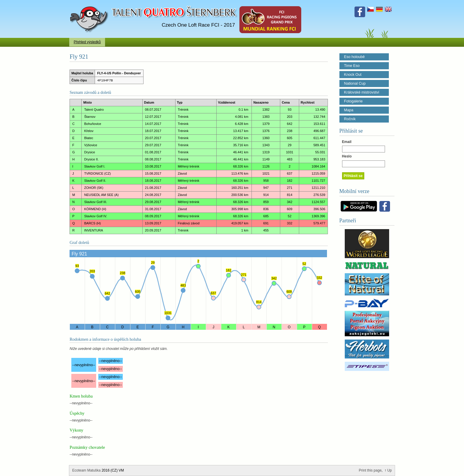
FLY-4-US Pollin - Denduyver (119, 73)
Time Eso (352, 66)
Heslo (347, 156)
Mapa (349, 110)
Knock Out (353, 75)
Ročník (350, 119)
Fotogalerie (353, 101)
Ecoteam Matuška (86, 470)
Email (347, 142)
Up (390, 470)
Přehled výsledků (87, 42)
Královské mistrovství (362, 92)
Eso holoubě (355, 57)
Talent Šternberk (90, 3)
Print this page (370, 470)
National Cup (355, 83)
